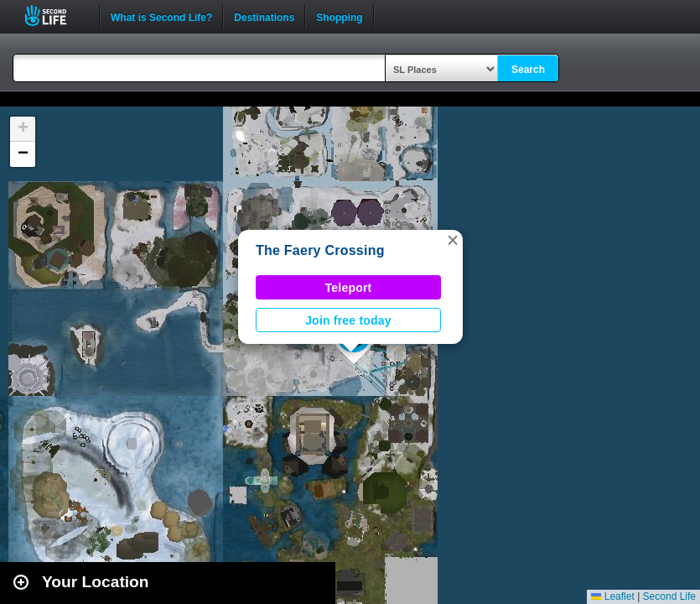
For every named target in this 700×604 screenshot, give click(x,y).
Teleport (349, 288)
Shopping (339, 16)
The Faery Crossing (320, 250)
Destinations (264, 16)
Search (528, 70)
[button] (453, 240)
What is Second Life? (161, 16)
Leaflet (612, 596)
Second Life (55, 16)
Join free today (348, 320)
